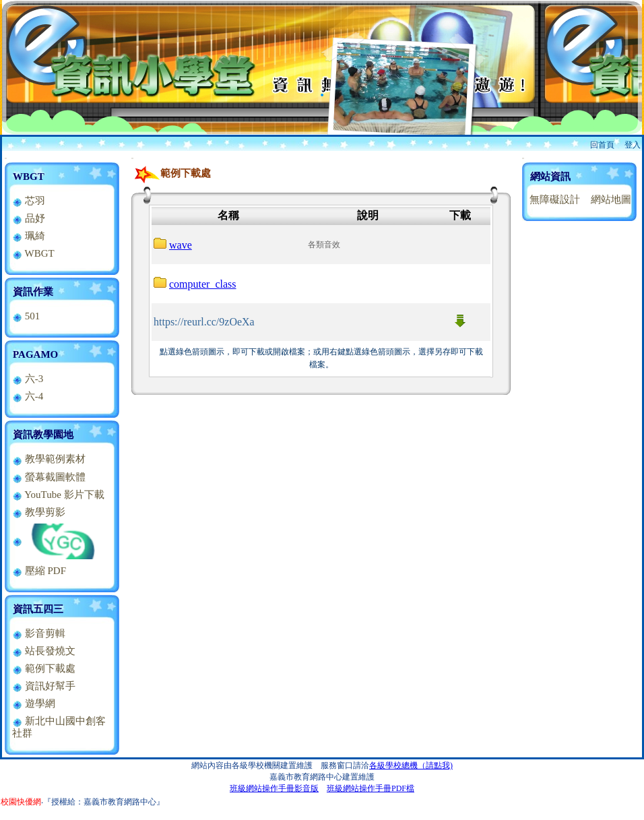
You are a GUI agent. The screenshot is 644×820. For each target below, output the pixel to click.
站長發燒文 (44, 651)
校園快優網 (21, 802)
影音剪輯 (39, 633)
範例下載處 (44, 668)
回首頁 (602, 145)
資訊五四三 (38, 609)
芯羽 (29, 201)
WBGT (29, 177)
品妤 (29, 218)
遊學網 (34, 703)
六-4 (28, 396)
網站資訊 (550, 177)
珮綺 (29, 236)
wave (181, 245)
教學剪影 (39, 512)
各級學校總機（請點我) (411, 765)
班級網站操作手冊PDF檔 (371, 788)
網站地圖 (611, 199)
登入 (633, 145)
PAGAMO (35, 354)
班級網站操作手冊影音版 (274, 788)
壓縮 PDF (39, 571)
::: (6, 158)
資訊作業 (33, 292)
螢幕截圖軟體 (49, 477)
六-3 (28, 379)
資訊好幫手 (44, 686)
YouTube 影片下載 (58, 495)
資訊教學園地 (43, 435)
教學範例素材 (49, 459)
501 (26, 316)
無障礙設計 (555, 199)
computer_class (203, 284)
